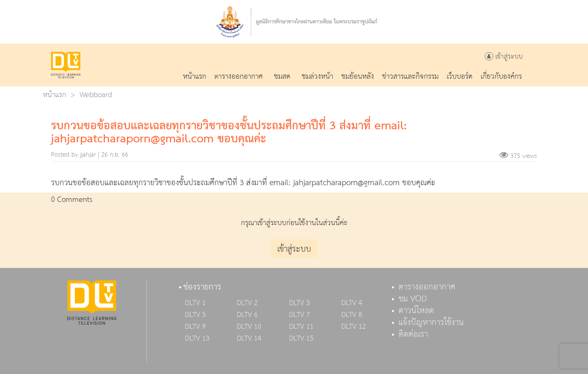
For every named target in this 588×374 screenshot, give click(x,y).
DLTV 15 (301, 339)
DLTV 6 (247, 315)
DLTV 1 (195, 303)
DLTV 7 (300, 315)
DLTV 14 (249, 339)
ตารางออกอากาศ (427, 287)
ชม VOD (413, 299)
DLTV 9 (195, 327)
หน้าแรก (55, 95)
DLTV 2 (247, 303)
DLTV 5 (195, 315)
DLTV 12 (354, 327)
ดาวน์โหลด (416, 311)
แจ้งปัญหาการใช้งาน (431, 323)
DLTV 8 (352, 315)
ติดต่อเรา (413, 334)
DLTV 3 (300, 303)
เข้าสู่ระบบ (504, 57)
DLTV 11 (301, 327)
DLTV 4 (352, 303)
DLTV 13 (197, 339)
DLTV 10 (249, 327)
